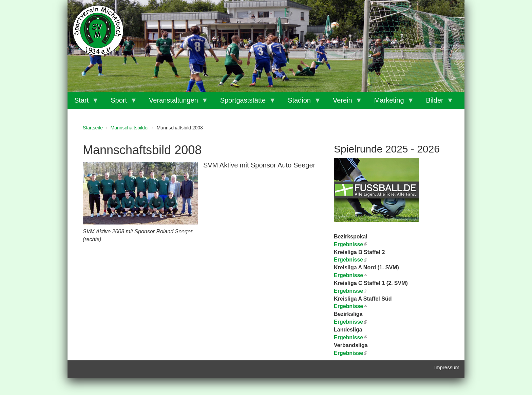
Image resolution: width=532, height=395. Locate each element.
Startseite (93, 128)
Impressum (447, 367)
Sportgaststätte (245, 103)
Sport (120, 103)
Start (83, 103)
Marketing (391, 103)
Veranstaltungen (175, 103)
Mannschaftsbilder (130, 128)
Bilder (436, 103)
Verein (344, 103)
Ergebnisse (350, 275)
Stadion (301, 103)
